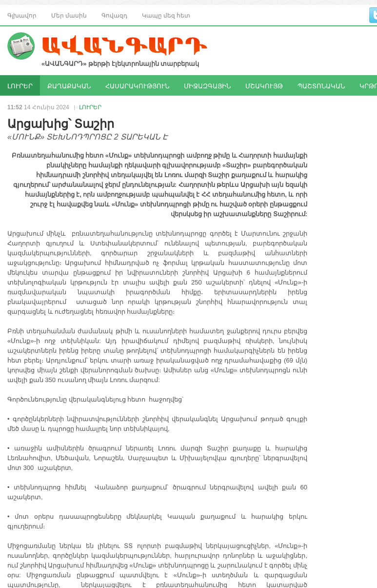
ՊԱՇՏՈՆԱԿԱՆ (321, 85)
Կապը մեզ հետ (166, 15)
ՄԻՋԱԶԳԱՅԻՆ (207, 85)
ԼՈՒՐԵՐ (20, 85)
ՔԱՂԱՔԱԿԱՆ (69, 85)
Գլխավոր (22, 15)
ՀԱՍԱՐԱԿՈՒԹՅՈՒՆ (137, 85)
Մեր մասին (69, 15)
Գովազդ (114, 15)
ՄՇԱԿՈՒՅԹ (264, 85)
